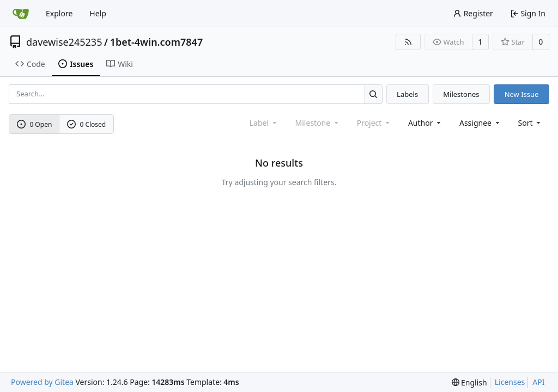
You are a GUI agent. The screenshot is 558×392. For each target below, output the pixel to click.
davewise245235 (64, 42)
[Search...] (374, 94)
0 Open (35, 124)
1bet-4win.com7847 (157, 42)
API (538, 382)
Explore (59, 13)
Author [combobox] (425, 123)
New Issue (522, 94)
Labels (407, 94)
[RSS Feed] (408, 42)
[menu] (530, 123)
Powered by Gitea (42, 382)
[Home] (21, 14)
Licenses (510, 382)
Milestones (461, 94)
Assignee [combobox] (480, 123)
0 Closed (87, 124)
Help (98, 13)
